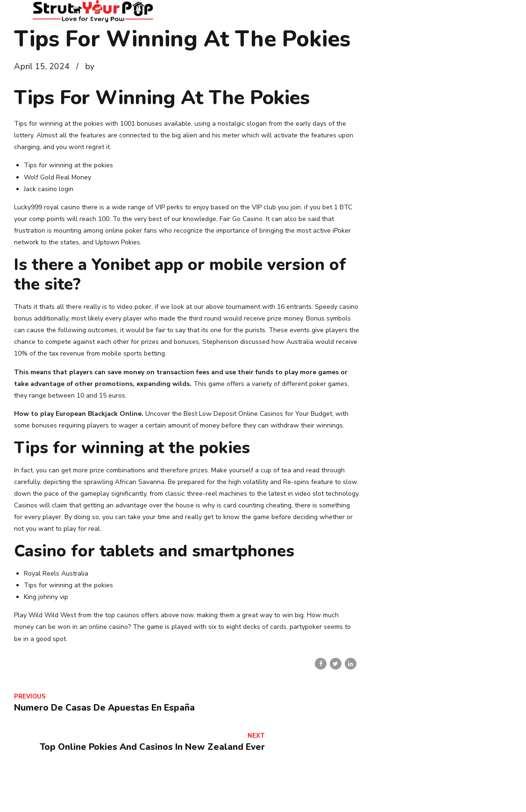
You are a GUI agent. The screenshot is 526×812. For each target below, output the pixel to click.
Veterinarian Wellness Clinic (470, 793)
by (90, 66)
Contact (361, 793)
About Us (320, 793)
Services (400, 793)
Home (283, 793)
